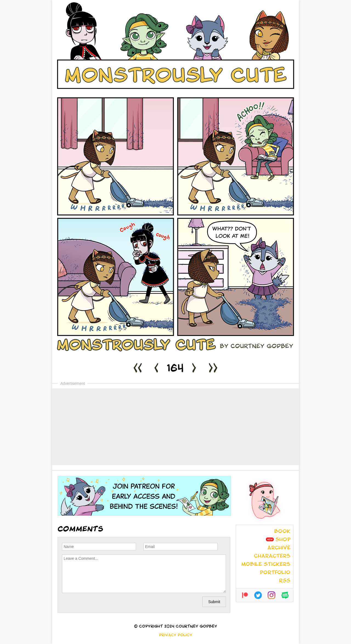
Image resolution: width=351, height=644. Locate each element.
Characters (272, 557)
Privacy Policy (176, 635)
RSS (285, 581)
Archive (279, 548)
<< (138, 369)
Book (282, 532)
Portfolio (275, 573)
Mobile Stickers (266, 565)
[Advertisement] (175, 427)
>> (213, 369)
